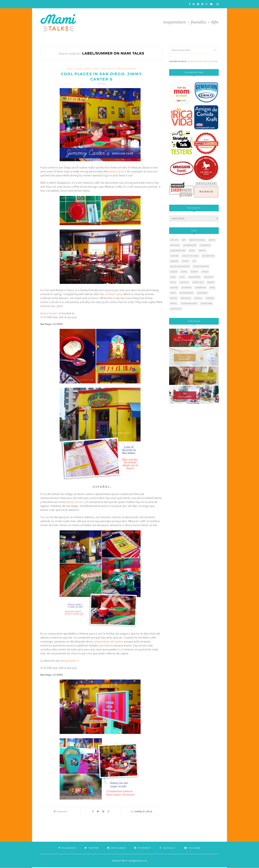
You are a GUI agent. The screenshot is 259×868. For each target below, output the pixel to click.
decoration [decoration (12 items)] (208, 256)
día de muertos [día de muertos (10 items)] (201, 266)
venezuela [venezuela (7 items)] (176, 309)
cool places (75, 69)
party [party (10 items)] (173, 293)
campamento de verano (108, 642)
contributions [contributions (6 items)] (178, 251)
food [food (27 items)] (173, 277)
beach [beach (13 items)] (212, 240)
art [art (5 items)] (184, 240)
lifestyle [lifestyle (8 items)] (184, 282)
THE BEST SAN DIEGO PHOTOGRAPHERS (203, 61)
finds (88, 69)
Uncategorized (126, 69)
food (96, 69)
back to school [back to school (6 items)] (197, 240)
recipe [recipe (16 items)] (174, 298)
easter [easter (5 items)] (174, 272)
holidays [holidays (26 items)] (209, 277)
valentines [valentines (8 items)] (206, 303)
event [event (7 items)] (184, 272)
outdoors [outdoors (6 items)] (187, 288)
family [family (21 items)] (205, 272)
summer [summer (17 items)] (210, 298)
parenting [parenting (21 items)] (201, 288)
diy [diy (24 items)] (194, 261)
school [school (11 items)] (198, 298)
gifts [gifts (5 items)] (182, 277)
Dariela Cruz (143, 812)
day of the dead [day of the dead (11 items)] (190, 256)
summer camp (114, 295)
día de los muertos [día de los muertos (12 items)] (180, 266)
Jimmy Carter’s (117, 172)
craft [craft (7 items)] (192, 251)
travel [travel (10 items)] (174, 303)
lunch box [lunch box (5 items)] (198, 282)
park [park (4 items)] (212, 288)
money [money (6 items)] (211, 282)
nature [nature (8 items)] (174, 288)
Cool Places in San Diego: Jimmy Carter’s (102, 77)
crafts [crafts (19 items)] (202, 251)
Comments (60, 812)
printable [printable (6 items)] (202, 293)
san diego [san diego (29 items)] (186, 298)
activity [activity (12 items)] (174, 240)
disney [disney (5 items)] (185, 261)
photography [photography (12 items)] (187, 293)
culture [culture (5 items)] (174, 256)
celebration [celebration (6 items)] (190, 245)
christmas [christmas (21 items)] (205, 245)
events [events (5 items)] (194, 272)
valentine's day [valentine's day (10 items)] (189, 303)
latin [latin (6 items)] (173, 282)
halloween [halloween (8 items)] (194, 277)
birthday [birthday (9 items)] (175, 245)
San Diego (108, 69)
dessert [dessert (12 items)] (174, 261)
